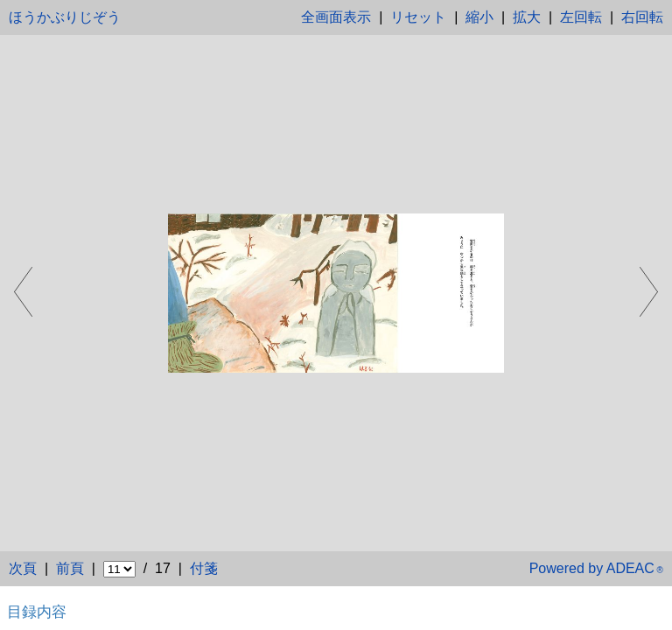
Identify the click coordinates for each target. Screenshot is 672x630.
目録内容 (37, 612)
